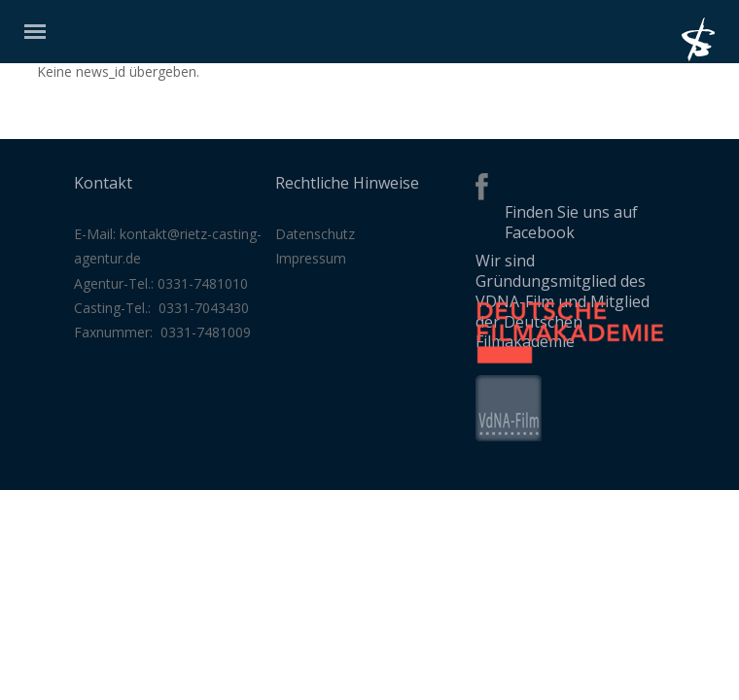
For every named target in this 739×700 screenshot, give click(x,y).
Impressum (311, 258)
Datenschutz (315, 234)
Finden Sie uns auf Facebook (571, 222)
